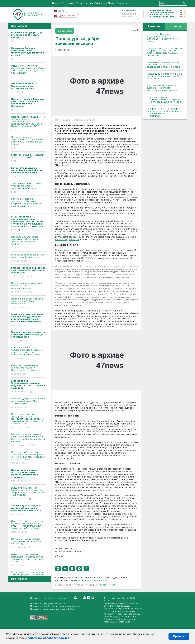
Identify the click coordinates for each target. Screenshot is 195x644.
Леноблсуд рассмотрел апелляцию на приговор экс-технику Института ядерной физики (29, 560)
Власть (56, 3)
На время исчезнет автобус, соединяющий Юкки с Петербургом (29, 303)
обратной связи (108, 585)
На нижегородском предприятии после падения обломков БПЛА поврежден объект (29, 143)
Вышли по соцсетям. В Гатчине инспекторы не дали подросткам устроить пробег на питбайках (29, 493)
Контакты (48, 598)
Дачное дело (124, 3)
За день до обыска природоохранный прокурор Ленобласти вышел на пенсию (164, 100)
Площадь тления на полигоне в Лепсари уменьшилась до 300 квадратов (165, 76)
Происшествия (84, 3)
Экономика (68, 3)
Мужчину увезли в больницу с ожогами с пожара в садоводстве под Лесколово (164, 65)
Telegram (89, 598)
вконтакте (59, 11)
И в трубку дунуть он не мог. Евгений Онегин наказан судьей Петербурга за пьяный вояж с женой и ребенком (29, 527)
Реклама (62, 598)
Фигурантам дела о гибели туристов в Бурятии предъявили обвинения (29, 188)
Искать (184, 3)
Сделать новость (67, 16)
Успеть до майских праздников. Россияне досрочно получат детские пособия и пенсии (29, 205)
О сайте (35, 598)
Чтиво (112, 3)
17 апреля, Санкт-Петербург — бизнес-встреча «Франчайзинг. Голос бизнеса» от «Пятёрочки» (164, 112)
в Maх (106, 580)
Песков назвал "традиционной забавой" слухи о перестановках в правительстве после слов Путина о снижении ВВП (29, 124)
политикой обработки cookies (48, 638)
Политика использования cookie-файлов (53, 609)
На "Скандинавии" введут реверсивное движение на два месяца (29, 543)
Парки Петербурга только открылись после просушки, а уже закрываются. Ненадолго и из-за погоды (29, 458)
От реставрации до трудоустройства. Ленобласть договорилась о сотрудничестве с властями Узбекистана (29, 421)
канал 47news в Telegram (88, 580)
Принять (179, 636)
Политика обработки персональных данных (55, 606)
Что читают (176, 26)
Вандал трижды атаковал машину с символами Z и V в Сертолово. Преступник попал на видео (29, 440)
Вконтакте (76, 598)
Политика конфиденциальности (48, 604)
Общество (101, 3)
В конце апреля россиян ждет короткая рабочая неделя (29, 258)
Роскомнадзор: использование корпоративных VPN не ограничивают (29, 403)
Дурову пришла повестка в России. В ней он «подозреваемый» (29, 288)
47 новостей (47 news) (118, 598)
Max (93, 598)
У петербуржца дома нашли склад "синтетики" (29, 158)
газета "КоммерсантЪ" (92, 474)
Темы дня (154, 26)
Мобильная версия (55, 11)
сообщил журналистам (67, 240)
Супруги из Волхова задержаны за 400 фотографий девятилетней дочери (162, 38)
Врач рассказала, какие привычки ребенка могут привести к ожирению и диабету (29, 243)
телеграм (63, 11)
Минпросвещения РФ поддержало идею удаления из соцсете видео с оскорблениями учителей (29, 353)
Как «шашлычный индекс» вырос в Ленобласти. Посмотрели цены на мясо (29, 370)
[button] (58, 569)
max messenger (67, 11)
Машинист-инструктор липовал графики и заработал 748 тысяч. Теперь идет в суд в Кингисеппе (29, 72)
